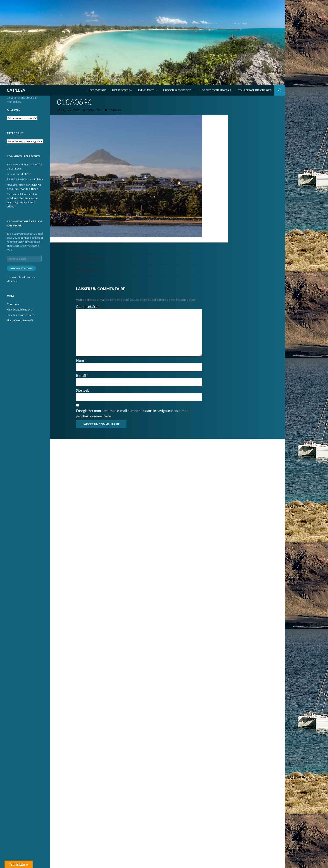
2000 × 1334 (94, 110)
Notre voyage (97, 90)
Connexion (13, 304)
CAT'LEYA (16, 90)
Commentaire (88, 306)
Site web (83, 390)
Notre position (122, 90)
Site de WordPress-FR (20, 320)
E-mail (82, 375)
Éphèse (27, 174)
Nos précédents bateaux (216, 90)
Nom (81, 360)
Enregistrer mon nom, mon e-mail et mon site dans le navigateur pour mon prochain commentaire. (132, 413)
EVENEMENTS (146, 90)
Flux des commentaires (21, 315)
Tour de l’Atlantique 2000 (255, 90)
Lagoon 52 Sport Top (177, 90)
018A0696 (114, 110)
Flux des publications (19, 309)
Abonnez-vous (21, 268)
